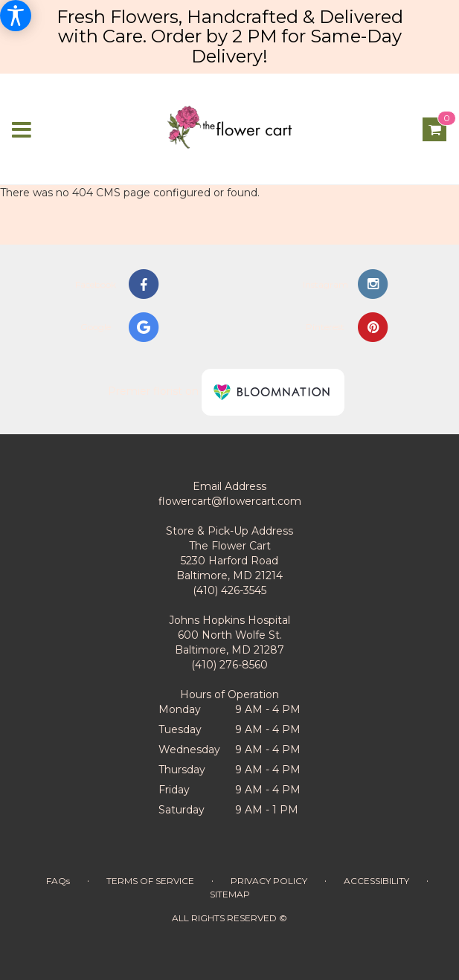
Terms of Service (150, 881)
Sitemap (230, 894)
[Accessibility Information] (16, 16)
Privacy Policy (269, 881)
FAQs (58, 881)
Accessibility (376, 881)
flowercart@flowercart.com (230, 501)
